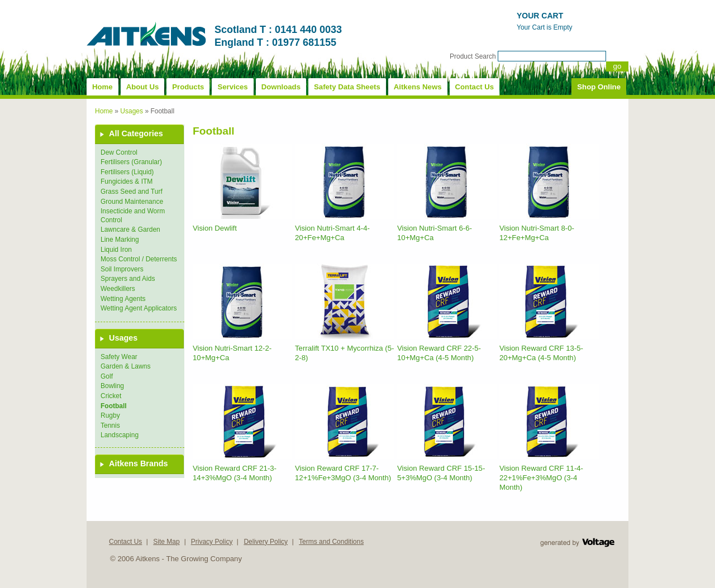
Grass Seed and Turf (132, 192)
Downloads (281, 87)
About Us (143, 87)
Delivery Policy (266, 542)
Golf (107, 376)
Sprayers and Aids (128, 279)
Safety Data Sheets (347, 87)
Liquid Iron (116, 250)
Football (114, 406)
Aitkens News (418, 87)
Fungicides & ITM (127, 181)
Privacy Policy (212, 542)
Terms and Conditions (331, 542)
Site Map (166, 542)
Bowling (112, 386)
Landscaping (120, 435)
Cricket (111, 396)
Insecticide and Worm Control (133, 216)
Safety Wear (119, 357)
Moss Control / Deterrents (139, 259)
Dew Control (119, 152)
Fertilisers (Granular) (131, 162)
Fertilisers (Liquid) (127, 172)
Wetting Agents (123, 299)
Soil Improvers (122, 269)
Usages (132, 111)
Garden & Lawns (125, 366)
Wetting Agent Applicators (139, 308)
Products (188, 87)
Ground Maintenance (132, 202)
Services (232, 87)
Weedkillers (118, 289)
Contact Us (475, 87)
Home (103, 87)
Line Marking (120, 240)
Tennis (110, 426)
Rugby (110, 415)
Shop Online (599, 87)
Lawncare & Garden (130, 230)
